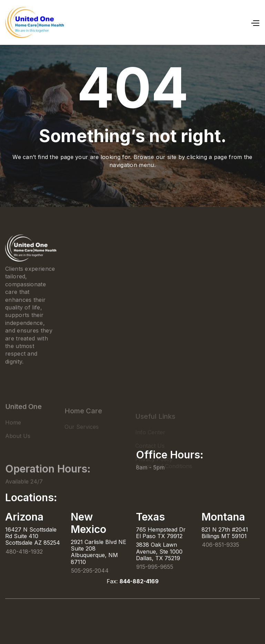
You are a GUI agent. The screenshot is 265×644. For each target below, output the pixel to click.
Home (13, 433)
